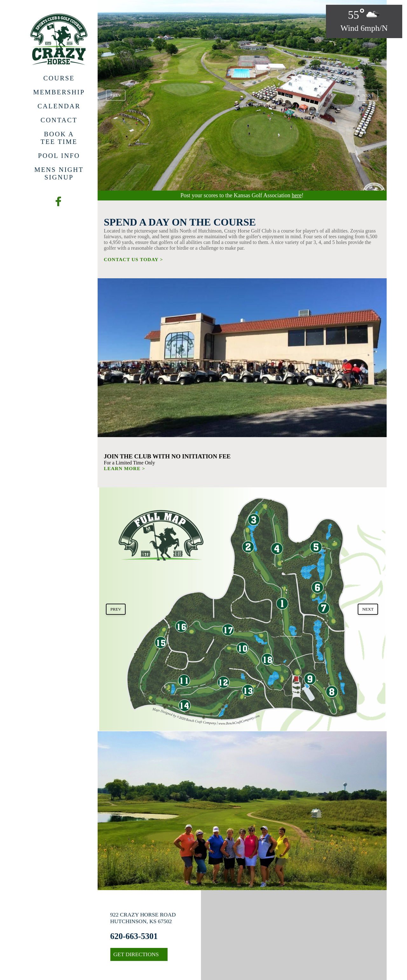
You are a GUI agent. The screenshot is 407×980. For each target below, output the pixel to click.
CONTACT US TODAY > (134, 259)
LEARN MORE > (125, 468)
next (368, 95)
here (297, 195)
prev (116, 95)
